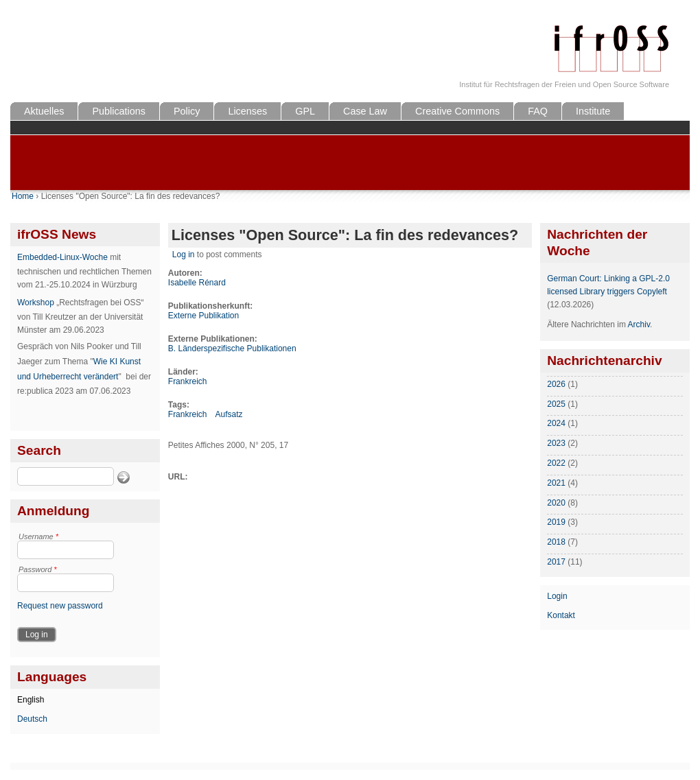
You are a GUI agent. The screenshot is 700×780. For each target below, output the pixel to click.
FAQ (538, 111)
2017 (556, 562)
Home (23, 196)
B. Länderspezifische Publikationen (232, 348)
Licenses (247, 111)
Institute (593, 111)
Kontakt (561, 615)
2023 (556, 443)
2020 (556, 503)
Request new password (60, 606)
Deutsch (32, 719)
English (31, 700)
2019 (556, 522)
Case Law (365, 111)
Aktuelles (44, 111)
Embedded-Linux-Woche (62, 257)
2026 (556, 384)
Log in (184, 255)
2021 (556, 483)
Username (38, 536)
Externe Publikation (203, 316)
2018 (556, 542)
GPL (305, 111)
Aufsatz (229, 414)
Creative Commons (457, 111)
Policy (187, 111)
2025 (556, 404)
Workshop (36, 303)
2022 (556, 463)
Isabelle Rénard (197, 283)
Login (557, 596)
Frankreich (188, 381)
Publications (119, 111)
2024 (556, 423)
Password (38, 569)
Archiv (639, 324)
